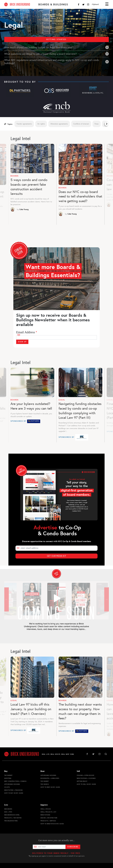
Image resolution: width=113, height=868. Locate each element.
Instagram (88, 4)
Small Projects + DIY (48, 812)
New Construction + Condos (15, 781)
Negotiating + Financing (13, 790)
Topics (8, 124)
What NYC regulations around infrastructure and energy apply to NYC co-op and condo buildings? (56, 62)
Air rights (41, 124)
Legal (62, 400)
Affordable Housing (12, 784)
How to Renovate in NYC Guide (52, 824)
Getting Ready (82, 781)
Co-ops (7, 787)
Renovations (45, 815)
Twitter (83, 4)
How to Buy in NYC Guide (14, 793)
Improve (44, 805)
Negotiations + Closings (86, 778)
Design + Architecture (49, 818)
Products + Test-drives (13, 818)
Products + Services (48, 821)
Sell (78, 771)
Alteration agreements (59, 124)
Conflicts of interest (81, 124)
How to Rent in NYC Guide (50, 787)
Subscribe (73, 847)
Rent (43, 771)
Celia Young (24, 209)
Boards (15, 176)
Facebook (79, 4)
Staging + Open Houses (85, 775)
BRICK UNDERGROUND (20, 4)
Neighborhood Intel (12, 815)
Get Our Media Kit (56, 556)
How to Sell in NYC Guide (86, 784)
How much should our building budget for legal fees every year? (56, 47)
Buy (6, 771)
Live (6, 805)
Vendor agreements (24, 124)
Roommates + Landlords (50, 778)
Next (107, 124)
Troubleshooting (11, 821)
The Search (45, 784)
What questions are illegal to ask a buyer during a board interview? (56, 54)
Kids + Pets (8, 812)
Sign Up (22, 342)
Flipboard (95, 4)
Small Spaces (46, 809)
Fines (97, 124)
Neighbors (8, 809)
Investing (8, 778)
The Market (8, 775)
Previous (7, 186)
